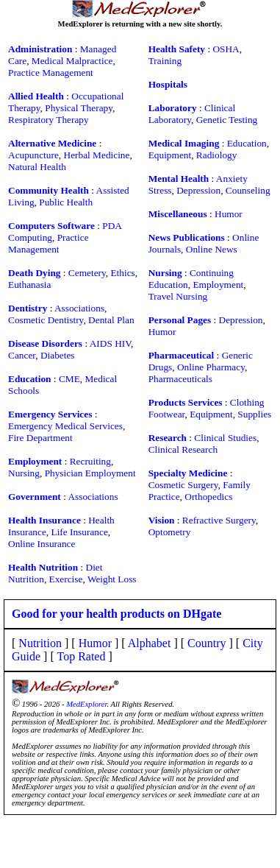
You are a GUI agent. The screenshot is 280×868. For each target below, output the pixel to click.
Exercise (66, 579)
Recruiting (90, 461)
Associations (79, 308)
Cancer (22, 355)
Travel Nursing (178, 296)
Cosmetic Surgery (183, 485)
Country (207, 643)
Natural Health (37, 167)
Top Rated (81, 656)
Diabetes (58, 355)
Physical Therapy (79, 108)
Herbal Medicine (97, 155)
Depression (198, 190)
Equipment (170, 155)
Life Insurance (79, 532)
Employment (218, 285)
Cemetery (87, 273)
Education (247, 143)
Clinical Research (183, 449)
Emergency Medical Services (65, 426)
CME (69, 379)
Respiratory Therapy (49, 120)
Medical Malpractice (72, 61)
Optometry (170, 532)
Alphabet (150, 643)
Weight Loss (112, 579)
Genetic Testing (227, 120)
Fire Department (40, 438)
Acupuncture (33, 155)
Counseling (248, 190)
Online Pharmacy (211, 367)
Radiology (217, 155)
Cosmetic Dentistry (46, 320)
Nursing (24, 473)
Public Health (66, 202)
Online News (212, 249)
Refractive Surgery (219, 520)
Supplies (254, 414)
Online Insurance (42, 544)
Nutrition (40, 643)
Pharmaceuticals (180, 379)
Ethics (122, 273)
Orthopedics (208, 497)
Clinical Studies (225, 438)
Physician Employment (90, 473)
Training (165, 61)
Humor (229, 214)
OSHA (226, 49)
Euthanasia (29, 285)
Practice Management (51, 73)
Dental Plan (111, 320)
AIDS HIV (110, 343)
